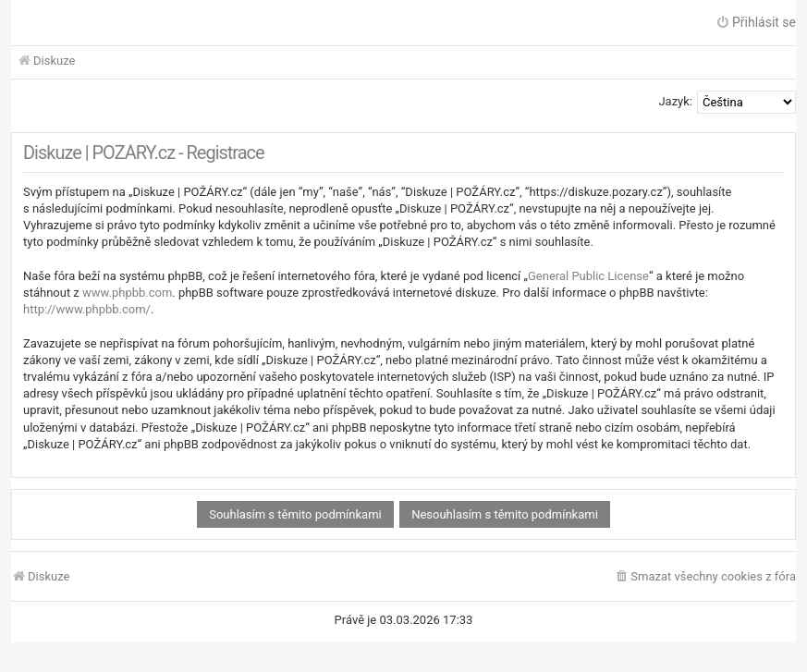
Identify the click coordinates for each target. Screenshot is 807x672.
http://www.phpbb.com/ (87, 309)
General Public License (588, 276)
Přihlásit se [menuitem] (756, 22)
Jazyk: (675, 101)
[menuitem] (705, 577)
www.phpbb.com (127, 293)
